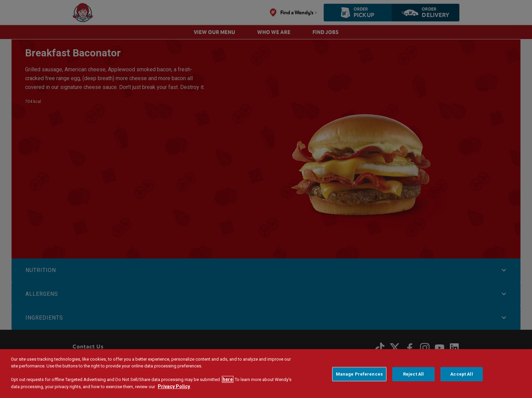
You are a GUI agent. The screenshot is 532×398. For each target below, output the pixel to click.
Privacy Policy (174, 387)
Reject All (413, 374)
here (228, 380)
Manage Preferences (359, 374)
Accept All (461, 374)
